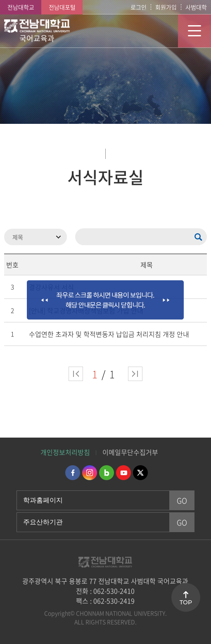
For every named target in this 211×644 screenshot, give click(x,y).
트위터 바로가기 (140, 473)
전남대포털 (62, 7)
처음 (76, 374)
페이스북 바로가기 (73, 473)
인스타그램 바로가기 (90, 473)
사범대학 (196, 7)
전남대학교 (21, 7)
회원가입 (166, 7)
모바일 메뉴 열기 (194, 31)
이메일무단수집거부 (130, 452)
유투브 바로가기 (123, 473)
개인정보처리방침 (65, 452)
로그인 (139, 7)
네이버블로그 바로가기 (107, 473)
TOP (186, 602)
